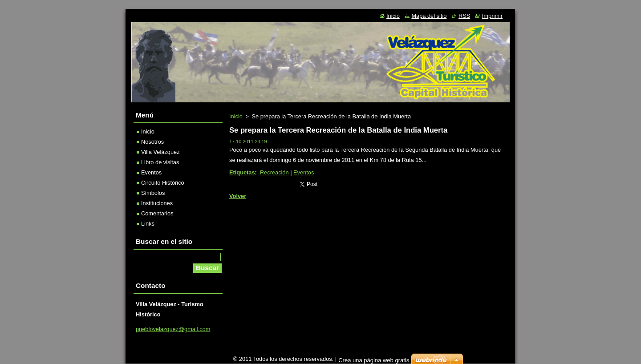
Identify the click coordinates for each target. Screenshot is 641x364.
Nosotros (152, 142)
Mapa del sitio (429, 16)
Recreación (274, 172)
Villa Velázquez (160, 152)
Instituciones (157, 203)
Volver (238, 196)
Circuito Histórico (163, 183)
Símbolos (153, 193)
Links (148, 224)
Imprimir (492, 16)
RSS (464, 16)
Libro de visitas (160, 162)
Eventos (304, 172)
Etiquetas (242, 172)
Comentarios (157, 213)
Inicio (236, 116)
